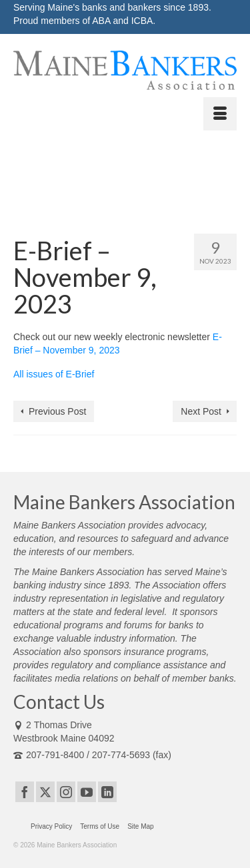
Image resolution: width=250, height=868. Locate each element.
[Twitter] (45, 792)
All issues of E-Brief (54, 374)
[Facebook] (25, 792)
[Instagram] (66, 792)
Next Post (201, 411)
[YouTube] (87, 792)
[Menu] (220, 114)
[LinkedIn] (107, 792)
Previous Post (57, 411)
